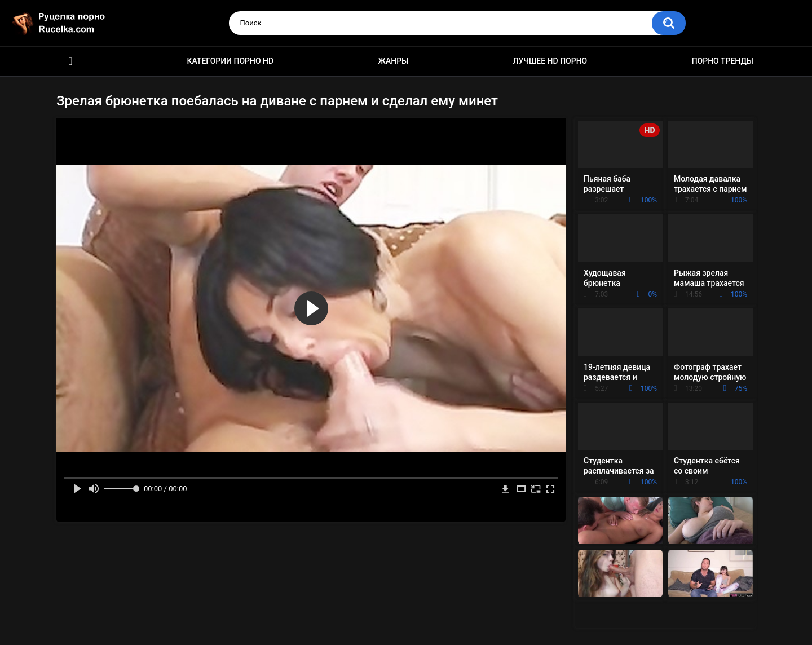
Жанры (394, 61)
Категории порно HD (230, 61)
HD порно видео (70, 61)
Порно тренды (723, 61)
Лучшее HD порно (550, 61)
